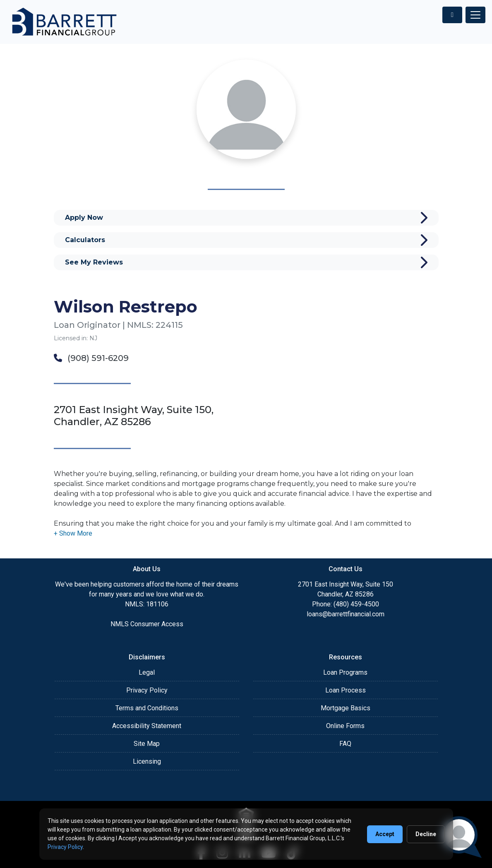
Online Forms (345, 726)
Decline (426, 834)
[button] (73, 533)
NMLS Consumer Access (147, 624)
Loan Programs (345, 672)
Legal (147, 672)
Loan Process (346, 690)
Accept (385, 834)
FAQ (345, 744)
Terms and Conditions (147, 708)
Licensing (147, 761)
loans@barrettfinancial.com (346, 614)
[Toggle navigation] (475, 15)
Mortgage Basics (346, 708)
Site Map (147, 744)
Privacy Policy (147, 690)
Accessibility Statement (147, 726)
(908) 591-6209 (91, 358)
